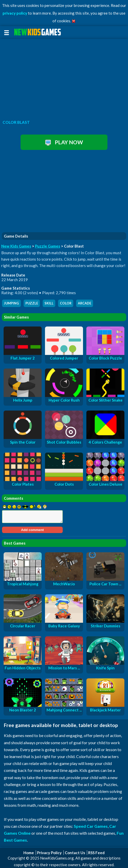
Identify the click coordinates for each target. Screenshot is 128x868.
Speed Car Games (91, 826)
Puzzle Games (48, 246)
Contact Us (75, 853)
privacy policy (15, 13)
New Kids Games (16, 246)
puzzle (32, 303)
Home (29, 853)
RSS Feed (96, 853)
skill (49, 303)
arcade (85, 303)
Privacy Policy (49, 853)
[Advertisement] (64, 78)
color (66, 303)
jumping (11, 303)
